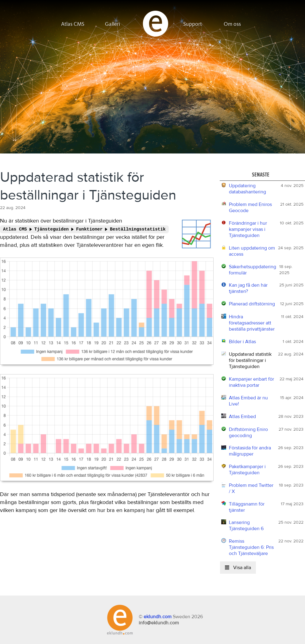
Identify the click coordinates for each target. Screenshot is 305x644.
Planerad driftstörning (252, 304)
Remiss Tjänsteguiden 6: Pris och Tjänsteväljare (251, 547)
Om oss (232, 24)
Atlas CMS (73, 24)
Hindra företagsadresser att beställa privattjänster (252, 323)
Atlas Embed (242, 417)
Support (193, 24)
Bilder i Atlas (242, 342)
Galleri (113, 24)
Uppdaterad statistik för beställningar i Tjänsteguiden (250, 360)
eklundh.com (158, 617)
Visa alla (238, 568)
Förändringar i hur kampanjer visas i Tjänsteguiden (248, 229)
